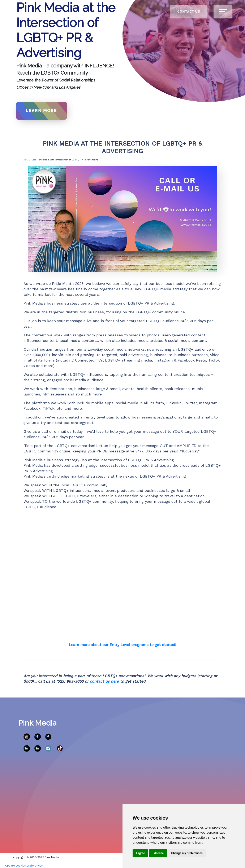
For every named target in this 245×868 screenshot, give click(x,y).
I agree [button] (140, 853)
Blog (34, 160)
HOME (27, 160)
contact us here (104, 681)
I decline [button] (158, 853)
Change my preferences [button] (187, 853)
